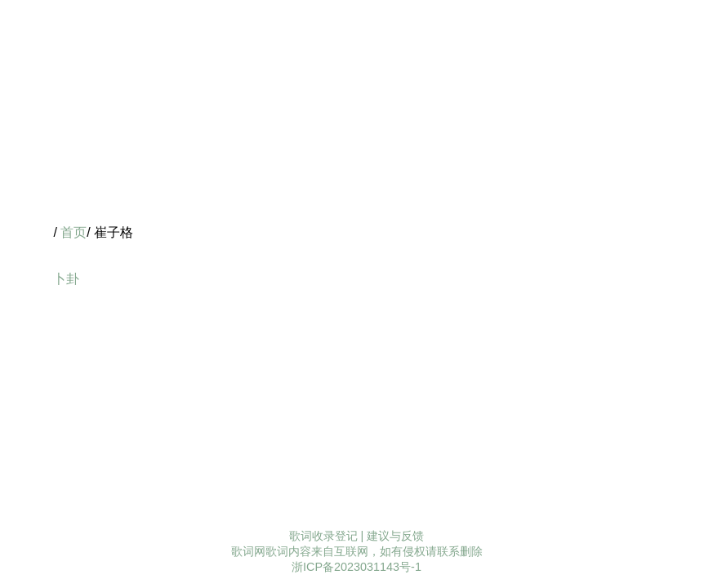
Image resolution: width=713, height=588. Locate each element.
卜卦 (66, 279)
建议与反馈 (395, 536)
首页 (74, 232)
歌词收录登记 (323, 536)
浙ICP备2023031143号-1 (356, 567)
